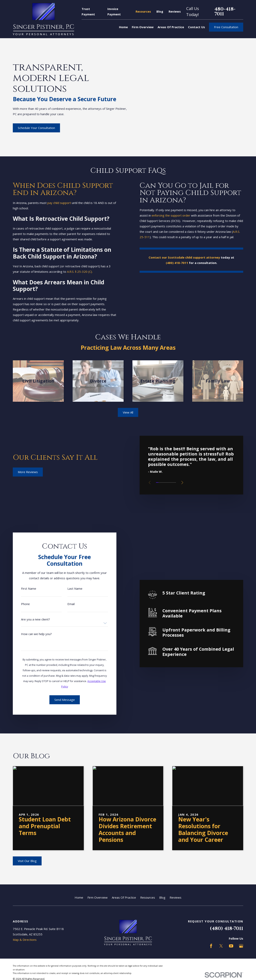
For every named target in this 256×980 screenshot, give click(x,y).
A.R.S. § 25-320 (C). (75, 272)
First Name (23, 589)
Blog (160, 11)
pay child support (54, 203)
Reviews (175, 11)
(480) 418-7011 (226, 929)
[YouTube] (231, 946)
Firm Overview (97, 897)
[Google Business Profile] (241, 946)
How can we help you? (31, 634)
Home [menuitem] (123, 27)
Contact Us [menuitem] (196, 27)
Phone (20, 604)
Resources (143, 11)
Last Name (70, 589)
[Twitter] (221, 946)
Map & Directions (25, 940)
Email (66, 604)
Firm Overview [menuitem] (143, 27)
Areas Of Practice (124, 897)
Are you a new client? (30, 619)
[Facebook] (211, 946)
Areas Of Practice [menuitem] (171, 27)
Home (79, 897)
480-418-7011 (225, 12)
